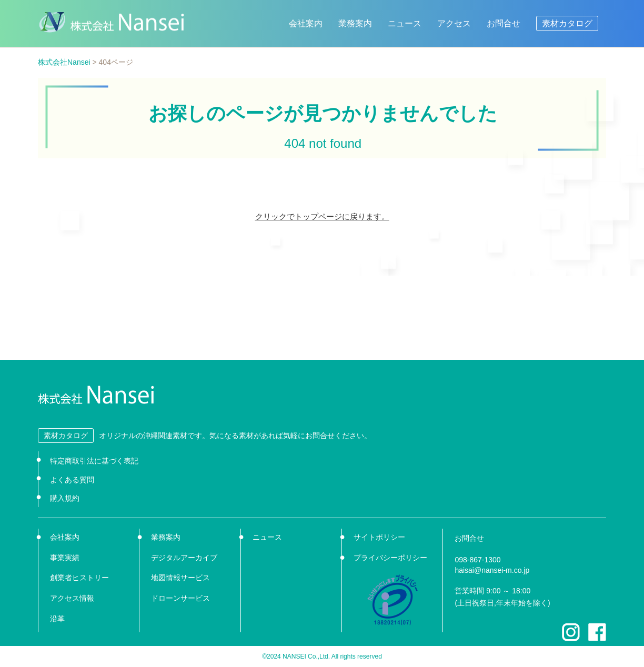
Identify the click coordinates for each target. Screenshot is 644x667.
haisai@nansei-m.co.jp (492, 570)
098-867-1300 (477, 560)
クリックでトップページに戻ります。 (322, 216)
